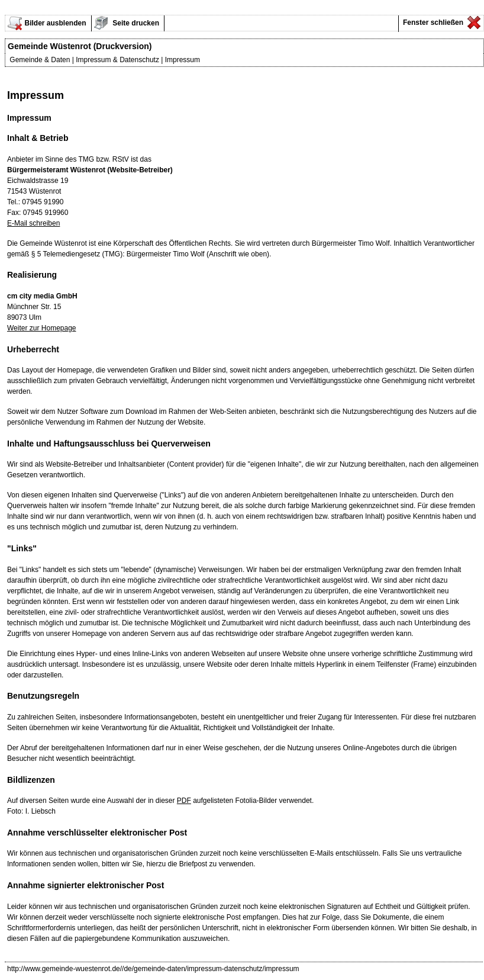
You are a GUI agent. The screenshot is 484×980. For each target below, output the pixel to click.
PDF (184, 801)
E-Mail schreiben (33, 223)
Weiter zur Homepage (42, 328)
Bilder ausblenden (55, 23)
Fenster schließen (432, 23)
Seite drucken (135, 23)
